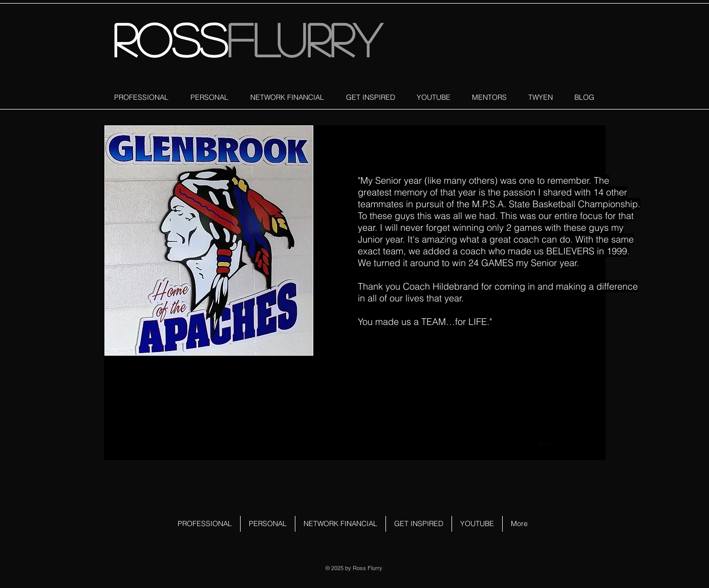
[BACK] (547, 445)
